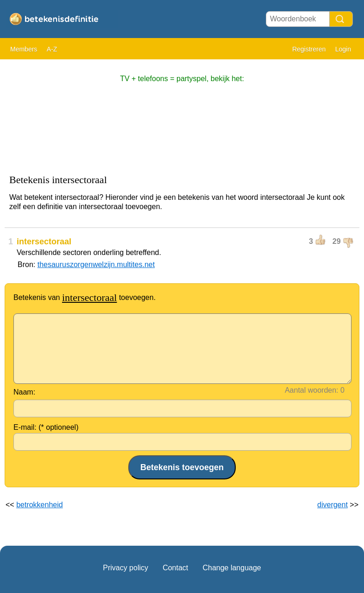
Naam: (24, 392)
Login (343, 49)
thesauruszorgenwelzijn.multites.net (96, 265)
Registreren (309, 49)
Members (24, 49)
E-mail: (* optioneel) (46, 427)
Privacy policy (126, 568)
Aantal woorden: (312, 390)
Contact (175, 568)
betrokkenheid (40, 505)
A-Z (52, 49)
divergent (333, 505)
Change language (232, 568)
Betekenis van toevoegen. (85, 297)
